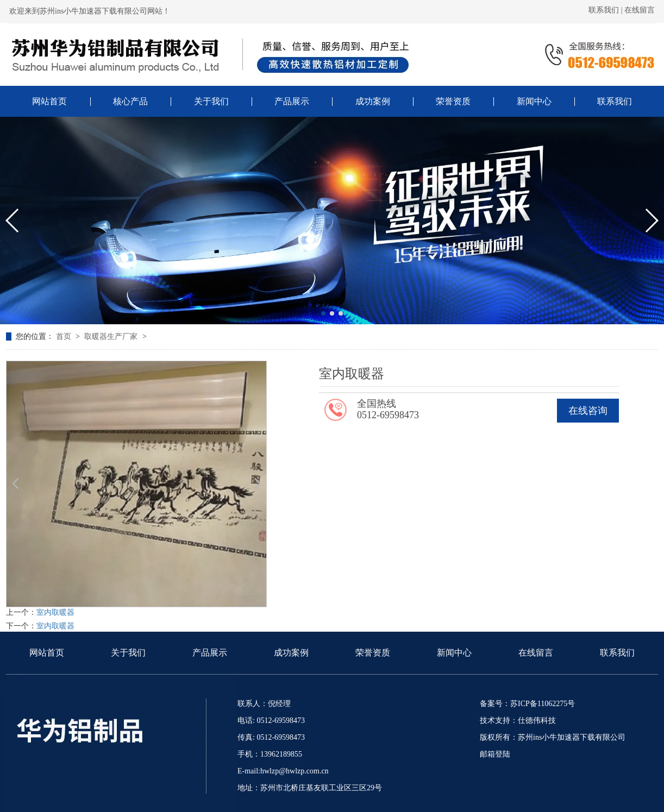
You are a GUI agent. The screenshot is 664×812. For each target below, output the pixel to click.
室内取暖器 (55, 612)
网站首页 (47, 653)
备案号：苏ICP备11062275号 (527, 704)
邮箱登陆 (495, 754)
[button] (323, 313)
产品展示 (210, 653)
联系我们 (617, 653)
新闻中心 (454, 653)
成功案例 (291, 653)
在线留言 (640, 10)
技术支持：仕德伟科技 (518, 720)
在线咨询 (588, 411)
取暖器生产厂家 (112, 336)
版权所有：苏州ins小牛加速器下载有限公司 (553, 737)
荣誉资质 (373, 653)
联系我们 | (606, 10)
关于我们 (128, 653)
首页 (65, 336)
